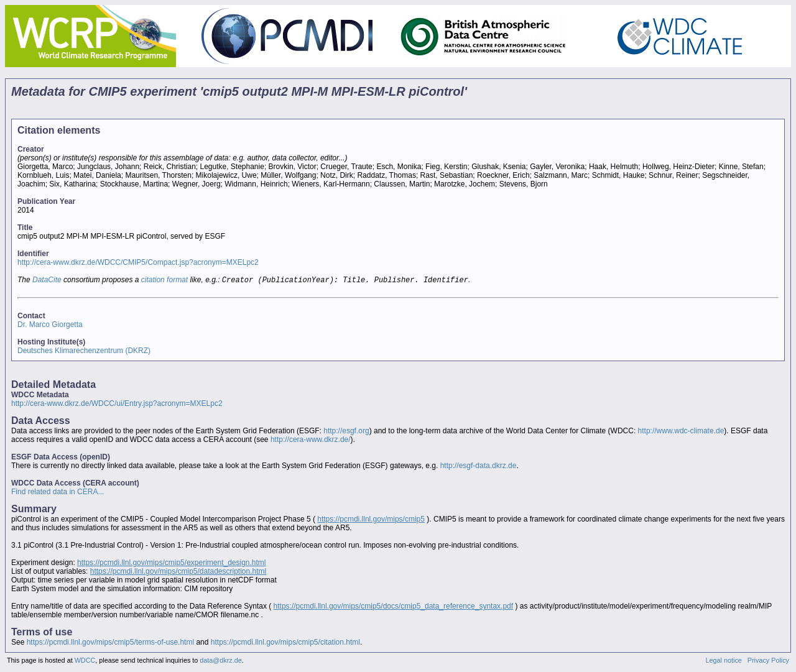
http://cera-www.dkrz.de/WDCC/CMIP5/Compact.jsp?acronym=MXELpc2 (138, 262)
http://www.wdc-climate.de (681, 432)
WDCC (85, 661)
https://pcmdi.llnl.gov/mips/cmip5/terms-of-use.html (110, 643)
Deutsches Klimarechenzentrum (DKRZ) (84, 352)
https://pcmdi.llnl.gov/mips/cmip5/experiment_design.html (171, 564)
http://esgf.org (346, 432)
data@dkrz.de (220, 661)
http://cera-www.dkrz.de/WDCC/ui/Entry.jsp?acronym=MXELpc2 (117, 405)
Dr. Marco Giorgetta (50, 326)
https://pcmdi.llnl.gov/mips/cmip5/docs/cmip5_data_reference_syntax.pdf (394, 607)
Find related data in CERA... (58, 493)
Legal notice (724, 661)
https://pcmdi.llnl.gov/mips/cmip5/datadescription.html (178, 573)
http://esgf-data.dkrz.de (479, 467)
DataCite (47, 281)
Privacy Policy (768, 661)
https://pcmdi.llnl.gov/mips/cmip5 (371, 520)
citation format (164, 281)
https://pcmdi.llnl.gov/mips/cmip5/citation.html (285, 643)
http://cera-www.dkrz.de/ (311, 441)
